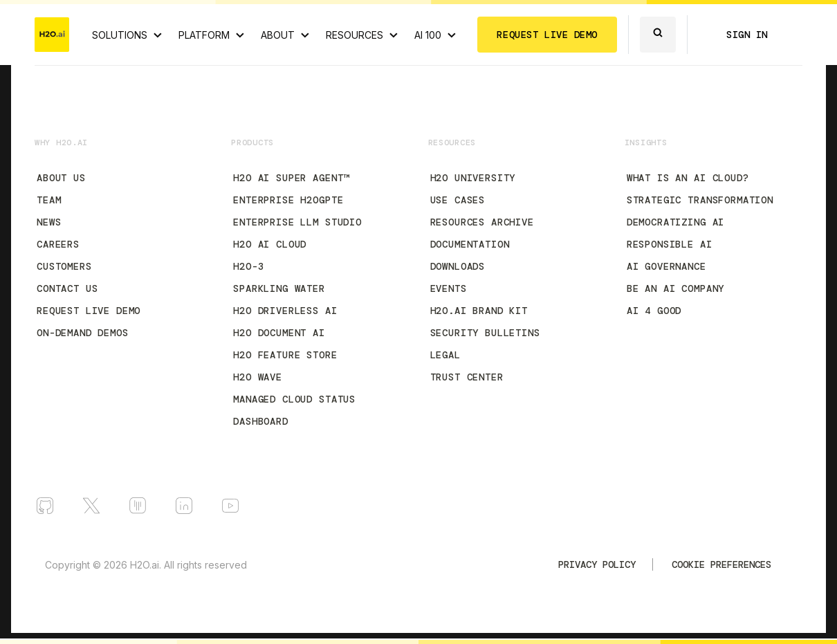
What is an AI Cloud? (688, 178)
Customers (64, 266)
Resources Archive (482, 222)
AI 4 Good (654, 311)
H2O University (473, 178)
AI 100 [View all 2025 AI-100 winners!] (428, 35)
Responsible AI (670, 244)
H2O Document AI (279, 333)
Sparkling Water (279, 288)
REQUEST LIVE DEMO (547, 35)
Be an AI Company (675, 288)
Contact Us (67, 288)
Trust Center (467, 377)
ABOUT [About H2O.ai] (278, 35)
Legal (445, 355)
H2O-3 (248, 266)
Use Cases (458, 200)
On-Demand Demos (83, 333)
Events (449, 288)
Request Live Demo (89, 311)
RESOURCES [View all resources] (355, 35)
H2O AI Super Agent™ (291, 178)
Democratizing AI (675, 222)
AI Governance (666, 266)
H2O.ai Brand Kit (479, 311)
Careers (58, 244)
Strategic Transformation (700, 200)
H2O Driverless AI (285, 311)
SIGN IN (747, 35)
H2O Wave (258, 377)
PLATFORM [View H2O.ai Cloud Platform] (204, 35)
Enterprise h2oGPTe (288, 200)
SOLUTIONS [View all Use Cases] (120, 35)
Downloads (458, 266)
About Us (61, 178)
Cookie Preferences (721, 564)
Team (49, 200)
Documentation (470, 244)
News (49, 222)
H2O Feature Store (285, 355)
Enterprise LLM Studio (297, 222)
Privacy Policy (597, 564)
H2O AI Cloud (270, 244)
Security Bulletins (485, 333)
